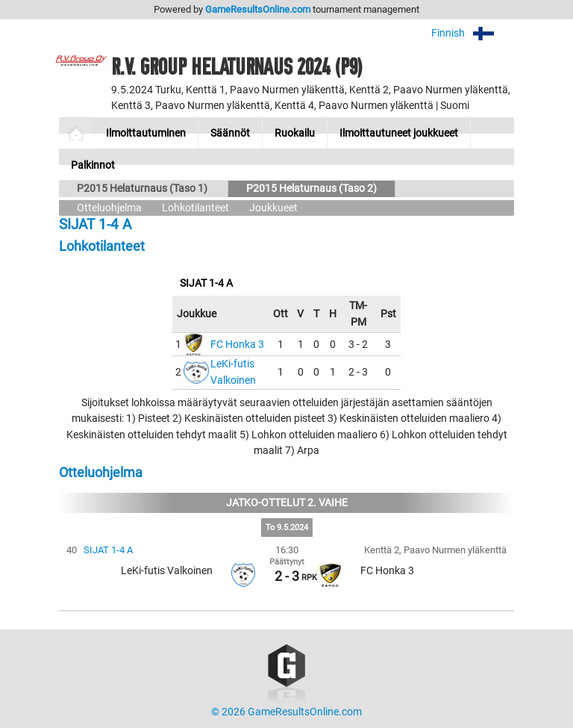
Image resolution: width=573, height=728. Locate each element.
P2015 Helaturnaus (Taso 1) (143, 189)
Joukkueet (273, 208)
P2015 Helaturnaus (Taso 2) (311, 189)
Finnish (473, 33)
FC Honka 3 (237, 345)
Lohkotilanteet (195, 208)
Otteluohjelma (109, 208)
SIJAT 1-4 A (108, 550)
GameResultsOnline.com (258, 9)
